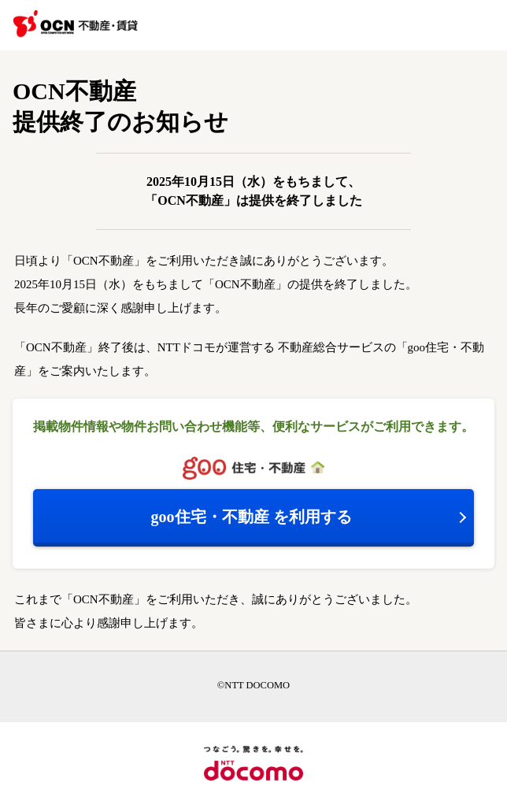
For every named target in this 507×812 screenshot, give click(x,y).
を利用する (252, 517)
